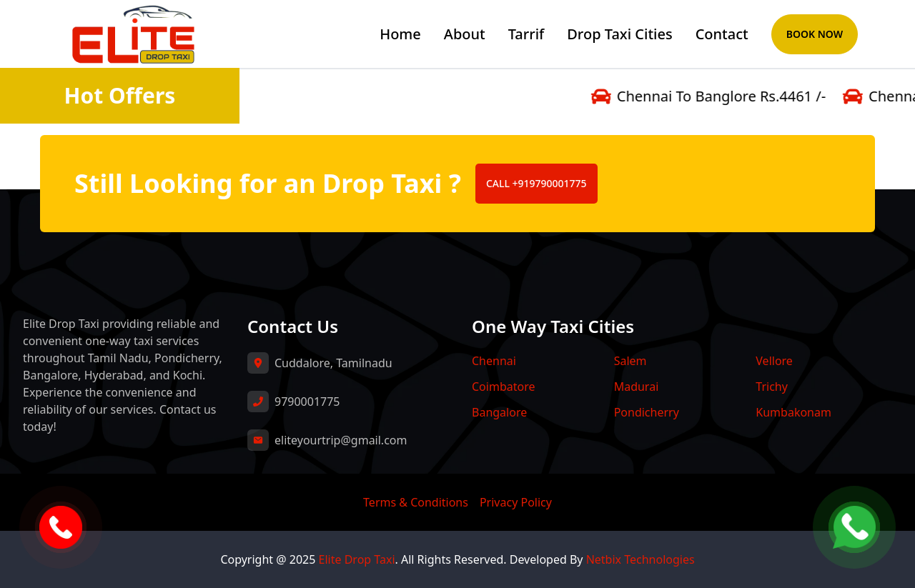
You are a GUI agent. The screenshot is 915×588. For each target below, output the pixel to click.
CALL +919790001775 (536, 183)
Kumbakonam (793, 412)
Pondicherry (647, 412)
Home (400, 34)
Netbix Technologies (640, 559)
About (465, 34)
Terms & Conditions (416, 502)
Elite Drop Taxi (357, 559)
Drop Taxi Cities (619, 34)
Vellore (774, 361)
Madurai (637, 387)
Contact (722, 34)
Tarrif (526, 34)
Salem (630, 361)
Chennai (494, 361)
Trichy (772, 387)
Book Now (815, 34)
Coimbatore (503, 387)
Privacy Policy (516, 502)
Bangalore (499, 412)
